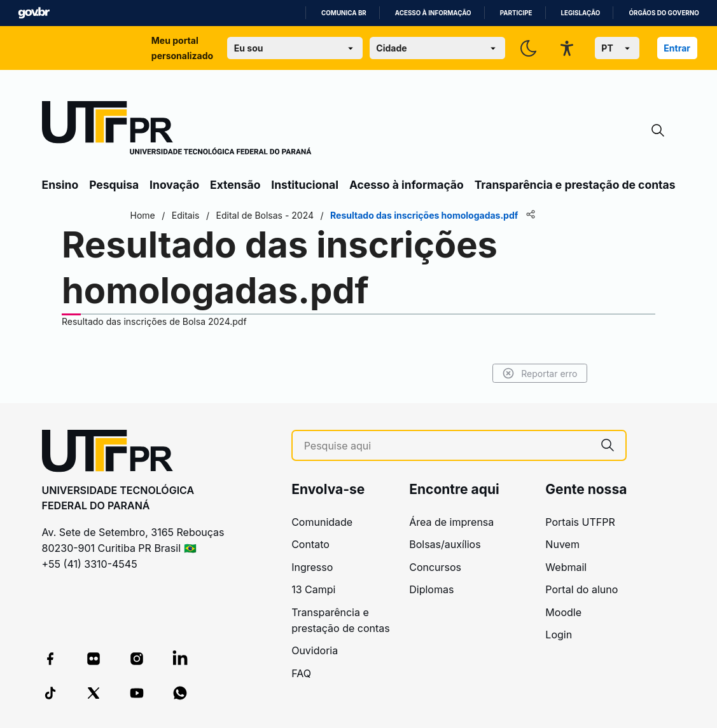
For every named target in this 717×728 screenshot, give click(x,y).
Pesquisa (114, 185)
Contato (310, 544)
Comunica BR (344, 13)
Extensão (235, 185)
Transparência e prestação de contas (575, 185)
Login (559, 635)
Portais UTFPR (580, 522)
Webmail (566, 567)
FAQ (301, 673)
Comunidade (322, 522)
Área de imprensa (451, 522)
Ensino (60, 185)
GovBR (34, 13)
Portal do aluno (581, 589)
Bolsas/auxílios (445, 544)
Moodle (563, 612)
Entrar (677, 48)
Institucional (305, 185)
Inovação (174, 185)
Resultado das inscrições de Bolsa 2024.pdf (154, 321)
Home (143, 215)
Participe (516, 13)
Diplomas (431, 589)
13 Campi (313, 589)
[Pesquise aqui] (447, 446)
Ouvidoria (315, 650)
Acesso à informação (433, 13)
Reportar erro (540, 373)
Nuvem (562, 544)
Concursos (435, 567)
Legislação (581, 13)
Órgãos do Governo (664, 13)
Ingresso (312, 567)
